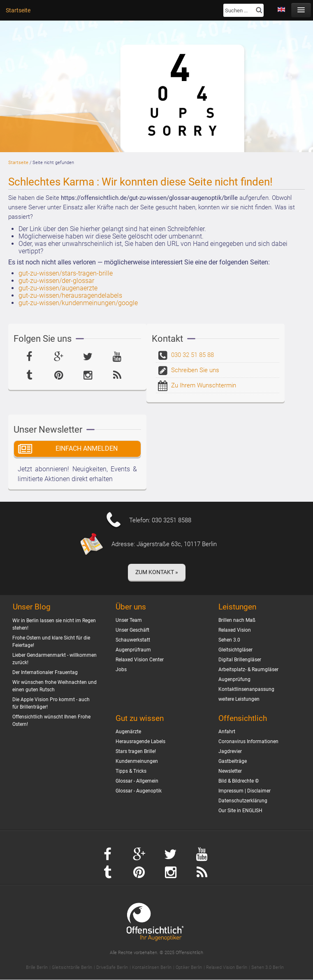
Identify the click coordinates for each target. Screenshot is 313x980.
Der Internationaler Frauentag (45, 672)
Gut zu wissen (140, 718)
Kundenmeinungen (137, 761)
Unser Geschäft (132, 630)
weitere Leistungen (239, 699)
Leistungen (237, 607)
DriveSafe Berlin (112, 967)
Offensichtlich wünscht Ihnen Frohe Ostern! (51, 721)
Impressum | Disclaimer (245, 791)
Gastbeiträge (233, 761)
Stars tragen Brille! (136, 751)
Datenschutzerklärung (243, 801)
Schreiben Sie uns (195, 370)
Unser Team (129, 620)
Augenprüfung (234, 679)
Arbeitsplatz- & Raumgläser (248, 670)
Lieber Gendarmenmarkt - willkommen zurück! (54, 659)
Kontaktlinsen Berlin (152, 967)
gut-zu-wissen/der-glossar (56, 281)
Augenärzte (128, 732)
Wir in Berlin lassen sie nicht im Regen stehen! (54, 624)
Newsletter (230, 771)
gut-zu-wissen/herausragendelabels (70, 295)
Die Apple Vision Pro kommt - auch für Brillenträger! (51, 703)
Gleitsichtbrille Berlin (72, 967)
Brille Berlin (37, 967)
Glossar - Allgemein (137, 781)
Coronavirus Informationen (248, 741)
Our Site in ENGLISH (240, 811)
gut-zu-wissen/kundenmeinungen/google (78, 303)
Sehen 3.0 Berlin (268, 967)
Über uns (131, 607)
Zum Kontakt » (157, 572)
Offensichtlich (243, 718)
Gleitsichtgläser (235, 650)
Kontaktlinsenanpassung (246, 689)
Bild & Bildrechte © (239, 781)
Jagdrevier (230, 751)
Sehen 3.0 (229, 640)
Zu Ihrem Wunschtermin (204, 385)
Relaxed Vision (235, 630)
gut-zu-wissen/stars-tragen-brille (66, 273)
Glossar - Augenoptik (139, 791)
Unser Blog (32, 607)
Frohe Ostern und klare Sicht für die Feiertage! (51, 642)
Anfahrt (227, 732)
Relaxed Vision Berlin (227, 967)
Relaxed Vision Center (140, 660)
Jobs (121, 670)
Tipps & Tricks (131, 771)
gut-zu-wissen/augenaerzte (58, 288)
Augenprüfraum (133, 650)
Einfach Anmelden (87, 448)
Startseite (18, 10)
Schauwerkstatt (133, 640)
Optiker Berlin (189, 967)
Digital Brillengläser (240, 660)
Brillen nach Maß (237, 620)
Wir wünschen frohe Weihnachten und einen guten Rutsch (54, 686)
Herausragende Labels (140, 741)
